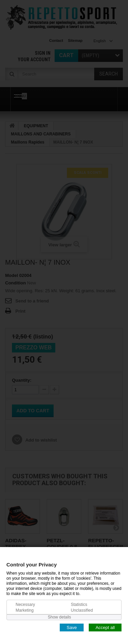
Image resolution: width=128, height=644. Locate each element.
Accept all (105, 627)
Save (72, 627)
